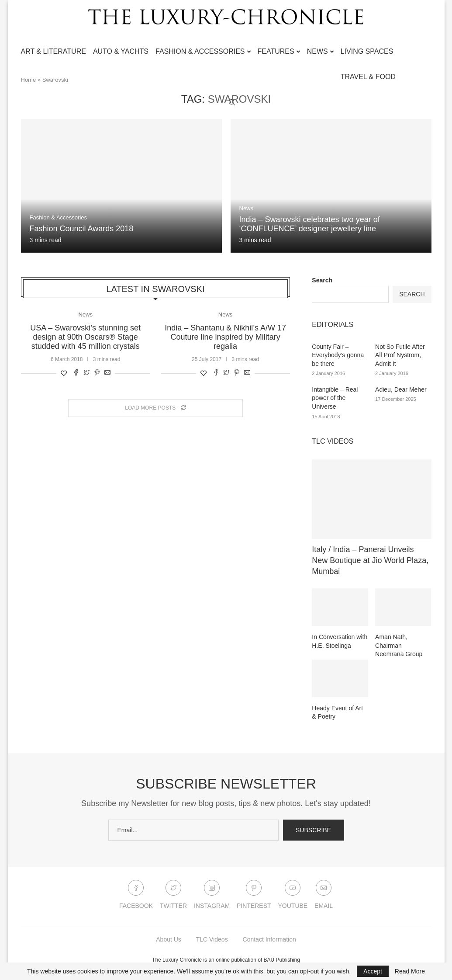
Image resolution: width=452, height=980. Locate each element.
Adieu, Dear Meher (401, 389)
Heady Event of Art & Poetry (337, 712)
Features (276, 51)
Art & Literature (53, 51)
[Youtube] (293, 897)
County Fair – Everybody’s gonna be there (338, 355)
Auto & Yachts (121, 51)
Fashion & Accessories (200, 51)
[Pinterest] (254, 897)
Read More (410, 971)
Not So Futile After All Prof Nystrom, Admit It (400, 355)
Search (322, 280)
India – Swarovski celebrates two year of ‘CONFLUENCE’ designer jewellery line (310, 224)
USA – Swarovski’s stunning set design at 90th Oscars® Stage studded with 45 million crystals (85, 337)
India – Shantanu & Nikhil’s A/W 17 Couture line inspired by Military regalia (225, 337)
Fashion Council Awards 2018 (82, 229)
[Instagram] (212, 897)
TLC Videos (212, 939)
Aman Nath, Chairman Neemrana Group (399, 645)
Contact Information (269, 939)
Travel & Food (368, 77)
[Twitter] (173, 897)
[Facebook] (136, 897)
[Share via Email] (107, 373)
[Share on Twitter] (86, 373)
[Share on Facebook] (76, 373)
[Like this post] (64, 373)
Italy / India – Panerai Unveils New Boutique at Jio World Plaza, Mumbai (370, 560)
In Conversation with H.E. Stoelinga (340, 641)
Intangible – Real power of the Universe (335, 398)
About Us (169, 939)
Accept (373, 971)
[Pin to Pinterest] (97, 373)
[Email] (324, 897)
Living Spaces (367, 51)
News (317, 51)
